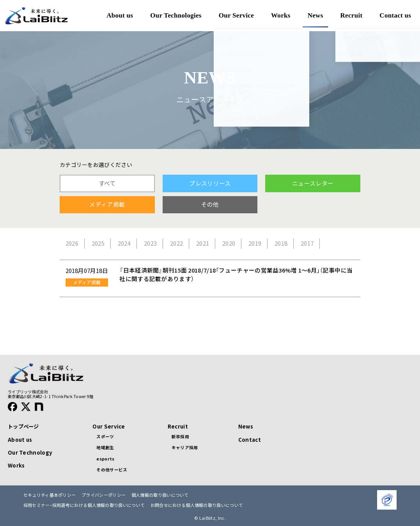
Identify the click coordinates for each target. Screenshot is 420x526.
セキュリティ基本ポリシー (50, 495)
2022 (176, 243)
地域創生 (105, 447)
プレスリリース (210, 183)
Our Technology (30, 453)
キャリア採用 (185, 447)
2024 (124, 243)
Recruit (178, 426)
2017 (307, 243)
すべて (107, 183)
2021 (203, 243)
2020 (229, 243)
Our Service (109, 426)
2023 (150, 243)
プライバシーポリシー (104, 495)
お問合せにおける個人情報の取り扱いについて (197, 505)
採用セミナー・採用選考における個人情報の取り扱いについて (84, 505)
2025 (98, 243)
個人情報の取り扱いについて (160, 495)
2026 (72, 243)
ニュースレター (313, 183)
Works (16, 465)
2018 (281, 243)
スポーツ (105, 437)
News (246, 426)
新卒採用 (180, 437)
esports (105, 459)
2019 (255, 243)
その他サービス (112, 470)
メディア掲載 (107, 204)
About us (20, 440)
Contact (250, 440)
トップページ (23, 426)
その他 (210, 204)
